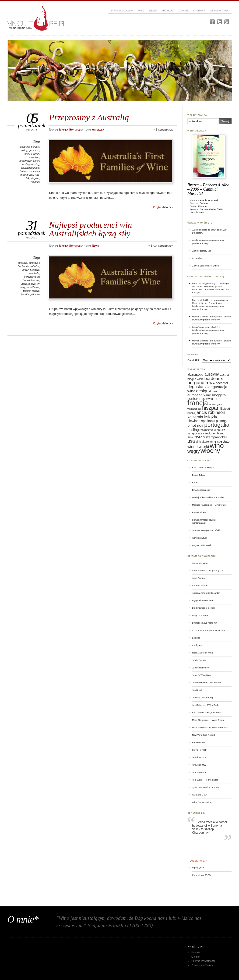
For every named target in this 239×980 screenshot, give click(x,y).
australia (25, 147)
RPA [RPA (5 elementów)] (223, 430)
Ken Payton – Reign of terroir (207, 712)
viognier (35, 178)
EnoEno (196, 482)
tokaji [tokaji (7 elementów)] (223, 437)
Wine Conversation (202, 802)
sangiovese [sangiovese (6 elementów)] (195, 433)
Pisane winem (199, 512)
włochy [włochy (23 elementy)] (210, 451)
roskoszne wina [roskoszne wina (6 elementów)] (210, 430)
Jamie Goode (199, 660)
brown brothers (31, 270)
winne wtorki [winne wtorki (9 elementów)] (198, 447)
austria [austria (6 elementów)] (224, 375)
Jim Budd (197, 690)
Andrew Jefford (200, 585)
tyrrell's (25, 294)
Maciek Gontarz (200, 317)
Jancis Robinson (200, 668)
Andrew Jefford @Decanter (206, 593)
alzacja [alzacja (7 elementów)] (193, 374)
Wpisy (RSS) (199, 868)
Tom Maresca (199, 772)
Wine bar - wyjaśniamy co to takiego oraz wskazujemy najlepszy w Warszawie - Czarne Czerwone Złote (211, 286)
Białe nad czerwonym (203, 467)
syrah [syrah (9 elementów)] (200, 437)
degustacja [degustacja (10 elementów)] (198, 387)
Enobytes (197, 645)
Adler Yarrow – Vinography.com (208, 570)
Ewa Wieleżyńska (201, 490)
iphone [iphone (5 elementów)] (191, 413)
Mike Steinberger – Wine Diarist (208, 720)
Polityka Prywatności (203, 961)
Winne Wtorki (220, 11)
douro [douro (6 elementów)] (213, 391)
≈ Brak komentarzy (160, 246)
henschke (34, 157)
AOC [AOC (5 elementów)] (201, 375)
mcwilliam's (33, 287)
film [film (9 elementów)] (217, 399)
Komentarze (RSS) (202, 875)
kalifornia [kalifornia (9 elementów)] (195, 417)
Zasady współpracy (202, 965)
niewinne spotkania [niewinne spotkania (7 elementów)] (201, 421)
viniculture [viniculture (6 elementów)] (202, 442)
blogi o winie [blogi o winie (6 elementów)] (195, 379)
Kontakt (199, 11)
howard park (28, 284)
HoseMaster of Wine (202, 653)
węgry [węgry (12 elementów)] (194, 451)
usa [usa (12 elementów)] (191, 441)
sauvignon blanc (30, 168)
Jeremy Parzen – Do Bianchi (207, 683)
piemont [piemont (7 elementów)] (222, 421)
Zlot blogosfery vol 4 (202, 251)
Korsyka (196, 293)
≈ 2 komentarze (163, 130)
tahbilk (27, 291)
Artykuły (168, 11)
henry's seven (32, 154)
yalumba (35, 182)
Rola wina (197, 258)
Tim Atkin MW (199, 765)
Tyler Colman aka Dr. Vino (205, 787)
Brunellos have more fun (205, 623)
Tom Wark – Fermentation (205, 780)
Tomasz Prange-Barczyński (206, 530)
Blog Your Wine (200, 615)
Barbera (204, 203)
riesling (35, 164)
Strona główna (121, 11)
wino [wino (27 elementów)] (217, 446)
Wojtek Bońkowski (201, 545)
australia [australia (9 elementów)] (212, 374)
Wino (141, 11)
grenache (34, 150)
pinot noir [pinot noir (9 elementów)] (195, 425)
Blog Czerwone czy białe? (205, 327)
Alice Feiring (198, 578)
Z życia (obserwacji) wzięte (206, 266)
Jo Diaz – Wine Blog (202, 698)
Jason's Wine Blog (202, 675)
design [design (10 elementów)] (202, 391)
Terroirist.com (199, 757)
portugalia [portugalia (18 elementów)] (217, 425)
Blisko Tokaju (199, 475)
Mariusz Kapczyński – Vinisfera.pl (209, 505)
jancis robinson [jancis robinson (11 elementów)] (210, 412)
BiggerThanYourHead (203, 600)
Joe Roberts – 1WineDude (206, 705)
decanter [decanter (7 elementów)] (222, 383)
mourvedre (25, 161)
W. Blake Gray (199, 795)
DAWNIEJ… (194, 360)
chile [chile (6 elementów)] (212, 383)
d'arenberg (30, 277)
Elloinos (196, 638)
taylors (36, 291)
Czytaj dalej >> (163, 207)
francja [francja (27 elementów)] (198, 403)
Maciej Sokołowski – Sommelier (208, 497)
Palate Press (199, 742)
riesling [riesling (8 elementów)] (193, 430)
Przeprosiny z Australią (89, 117)
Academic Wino (200, 563)
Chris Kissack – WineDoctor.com (209, 630)
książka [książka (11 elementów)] (211, 417)
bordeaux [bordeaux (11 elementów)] (213, 378)
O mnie (184, 11)
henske (35, 280)
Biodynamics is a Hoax (204, 608)
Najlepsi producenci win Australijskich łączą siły (90, 229)
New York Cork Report (203, 735)
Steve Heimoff (199, 750)
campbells (34, 273)
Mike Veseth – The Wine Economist (210, 727)
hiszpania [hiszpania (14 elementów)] (213, 408)
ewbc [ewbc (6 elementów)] (209, 399)
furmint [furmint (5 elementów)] (213, 404)
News (153, 11)
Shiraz (23, 171)
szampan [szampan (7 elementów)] (212, 437)
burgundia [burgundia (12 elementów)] (198, 383)
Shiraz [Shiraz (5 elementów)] (191, 437)
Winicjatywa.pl (199, 538)
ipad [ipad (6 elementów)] (227, 409)
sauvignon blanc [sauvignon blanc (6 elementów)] (214, 433)
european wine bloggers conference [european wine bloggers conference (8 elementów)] (207, 397)
